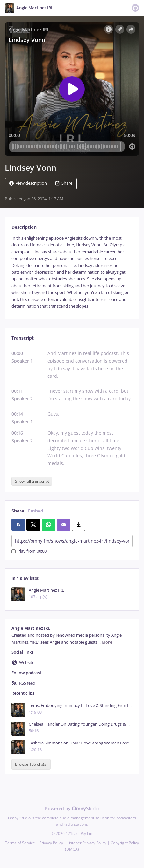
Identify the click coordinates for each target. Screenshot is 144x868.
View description (28, 183)
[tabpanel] (72, 272)
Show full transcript (32, 481)
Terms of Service (20, 843)
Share (64, 183)
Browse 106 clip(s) (31, 764)
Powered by (72, 808)
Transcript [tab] (23, 338)
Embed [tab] (36, 511)
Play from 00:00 (29, 551)
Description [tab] (24, 227)
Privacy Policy (51, 843)
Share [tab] (18, 511)
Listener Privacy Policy (87, 843)
